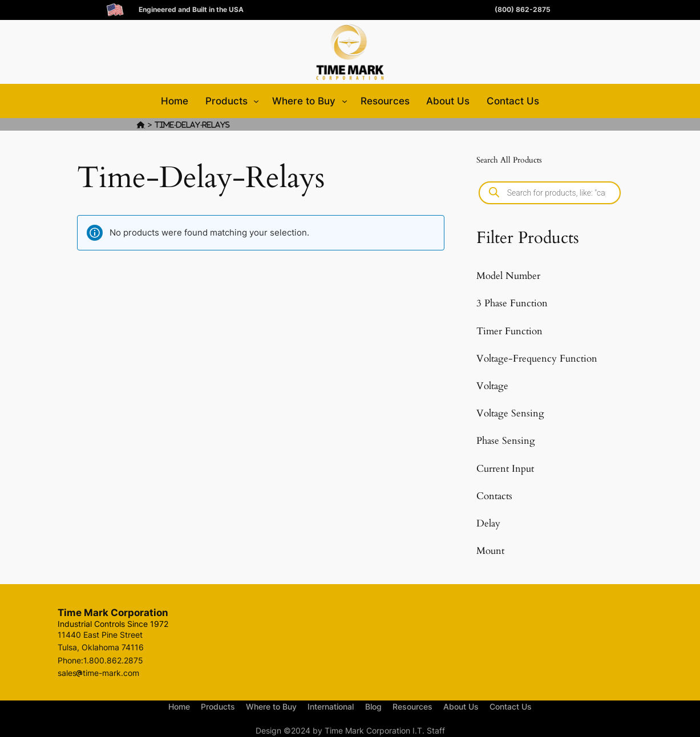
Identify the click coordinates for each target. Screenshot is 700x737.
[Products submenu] (256, 101)
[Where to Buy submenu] (345, 101)
